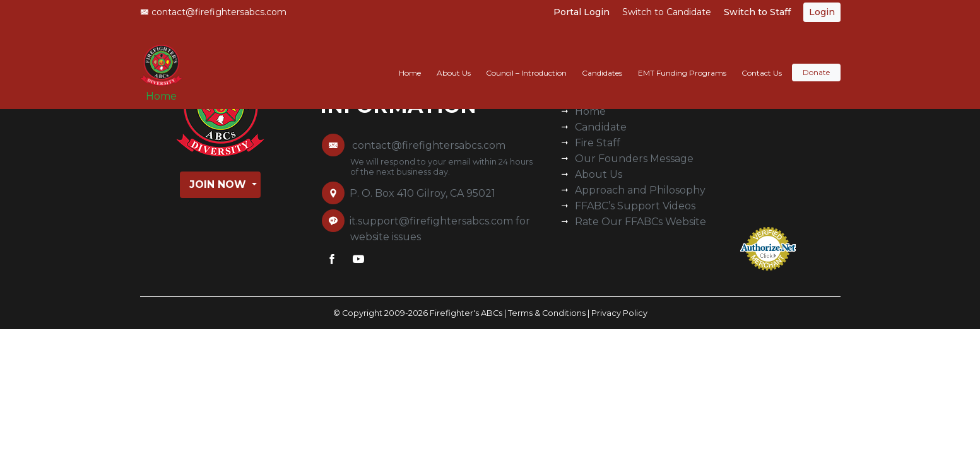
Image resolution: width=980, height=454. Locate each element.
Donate (816, 61)
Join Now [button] (219, 184)
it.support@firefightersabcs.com (431, 221)
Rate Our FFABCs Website (641, 222)
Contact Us (762, 61)
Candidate (601, 127)
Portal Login (582, 12)
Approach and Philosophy (640, 190)
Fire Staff (598, 143)
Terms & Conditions (547, 313)
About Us (454, 61)
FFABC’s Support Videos (635, 206)
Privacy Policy (619, 313)
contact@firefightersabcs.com (213, 12)
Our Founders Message (634, 159)
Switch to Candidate (667, 12)
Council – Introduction (526, 61)
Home (166, 89)
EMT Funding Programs (682, 61)
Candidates (602, 61)
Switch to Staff (757, 12)
